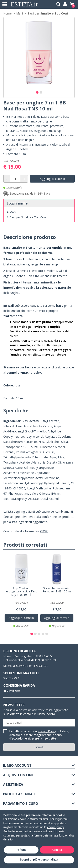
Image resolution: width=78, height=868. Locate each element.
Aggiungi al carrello (52, 179)
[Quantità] (15, 179)
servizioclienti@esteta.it (32, 666)
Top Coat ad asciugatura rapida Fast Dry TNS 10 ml (21, 592)
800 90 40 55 (45, 656)
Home (7, 13)
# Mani (11, 212)
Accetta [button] (57, 850)
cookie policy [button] (55, 827)
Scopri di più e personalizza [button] (39, 860)
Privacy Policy (47, 731)
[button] (37, 92)
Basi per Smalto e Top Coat (48, 13)
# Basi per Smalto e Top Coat (27, 217)
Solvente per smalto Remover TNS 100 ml (57, 590)
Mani (20, 13)
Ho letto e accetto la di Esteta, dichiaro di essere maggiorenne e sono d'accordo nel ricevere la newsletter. (39, 735)
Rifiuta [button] (21, 850)
